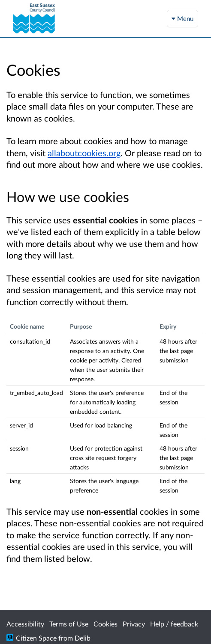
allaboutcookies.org (84, 153)
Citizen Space (36, 638)
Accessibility (25, 624)
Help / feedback (174, 624)
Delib (83, 638)
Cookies (105, 624)
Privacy (134, 624)
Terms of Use (69, 624)
